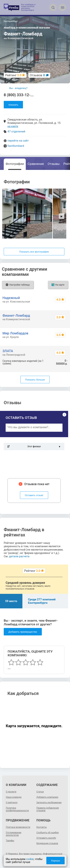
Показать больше (35, 380)
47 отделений (16, 131)
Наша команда (14, 797)
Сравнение (36, 164)
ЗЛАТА (8, 351)
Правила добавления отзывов (48, 809)
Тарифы (10, 841)
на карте (13, 126)
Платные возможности (18, 827)
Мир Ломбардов (15, 333)
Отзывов (37, 75)
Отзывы (54, 164)
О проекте (11, 792)
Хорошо (55, 861)
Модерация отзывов (47, 843)
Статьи (40, 792)
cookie (30, 859)
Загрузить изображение (49, 803)
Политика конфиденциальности (17, 809)
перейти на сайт (18, 141)
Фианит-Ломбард (16, 315)
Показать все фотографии (34, 252)
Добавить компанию (47, 797)
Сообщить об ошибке (48, 833)
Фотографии (15, 164)
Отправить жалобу (46, 838)
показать (13, 105)
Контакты (42, 827)
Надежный (11, 298)
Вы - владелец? (18, 88)
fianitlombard (16, 146)
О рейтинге (12, 803)
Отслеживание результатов (14, 834)
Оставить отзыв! (34, 495)
